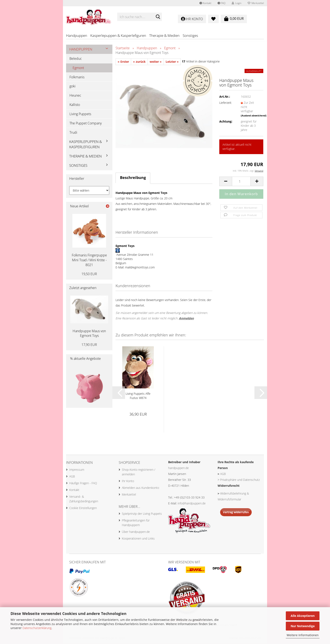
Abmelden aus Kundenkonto (140, 488)
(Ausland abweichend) (254, 116)
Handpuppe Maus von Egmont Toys (89, 334)
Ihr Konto (128, 482)
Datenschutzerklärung (37, 628)
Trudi (73, 133)
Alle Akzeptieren (303, 616)
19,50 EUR (89, 275)
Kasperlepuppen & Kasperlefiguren (118, 35)
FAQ (222, 3)
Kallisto (75, 105)
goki (73, 87)
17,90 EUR (89, 345)
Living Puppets (80, 115)
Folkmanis (77, 78)
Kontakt (205, 3)
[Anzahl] (241, 182)
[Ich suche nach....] (158, 17)
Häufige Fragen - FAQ (83, 484)
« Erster (123, 62)
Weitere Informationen (303, 635)
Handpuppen (77, 35)
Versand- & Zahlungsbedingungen (84, 499)
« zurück (139, 62)
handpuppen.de (178, 469)
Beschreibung (133, 178)
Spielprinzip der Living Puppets (142, 514)
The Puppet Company (86, 124)
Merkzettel (256, 3)
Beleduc (76, 59)
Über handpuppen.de (136, 532)
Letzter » (172, 62)
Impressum (77, 470)
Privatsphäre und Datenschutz (240, 481)
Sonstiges (190, 35)
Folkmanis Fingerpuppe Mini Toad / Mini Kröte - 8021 (89, 261)
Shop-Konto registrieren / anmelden (139, 473)
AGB (72, 477)
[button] (226, 182)
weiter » (156, 62)
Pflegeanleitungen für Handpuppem (136, 523)
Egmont (78, 68)
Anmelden (186, 319)
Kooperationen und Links (138, 539)
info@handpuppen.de (192, 504)
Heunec (75, 96)
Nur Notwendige (303, 626)
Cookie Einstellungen (83, 509)
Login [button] (237, 3)
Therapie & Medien (164, 35)
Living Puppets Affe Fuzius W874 (138, 397)
